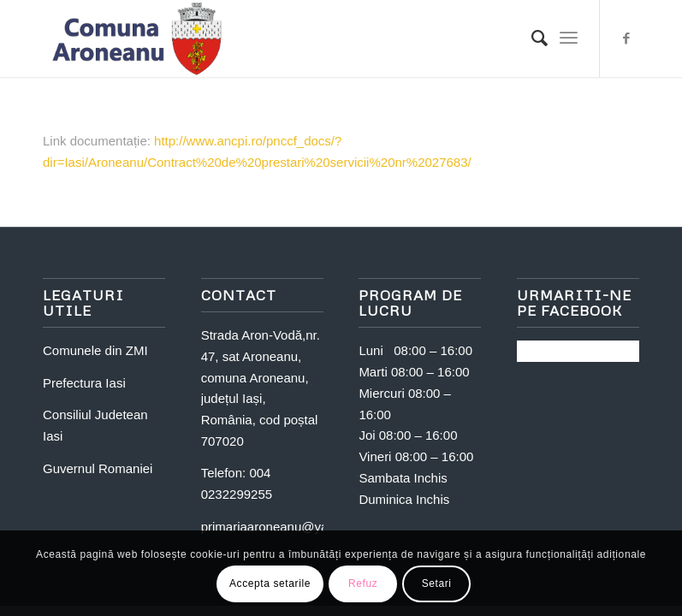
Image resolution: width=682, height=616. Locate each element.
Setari (437, 583)
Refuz (363, 583)
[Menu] (569, 38)
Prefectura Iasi (84, 383)
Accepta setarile (270, 583)
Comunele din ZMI (95, 350)
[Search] (531, 38)
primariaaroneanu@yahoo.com (289, 527)
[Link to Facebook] (626, 38)
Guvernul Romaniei (98, 468)
